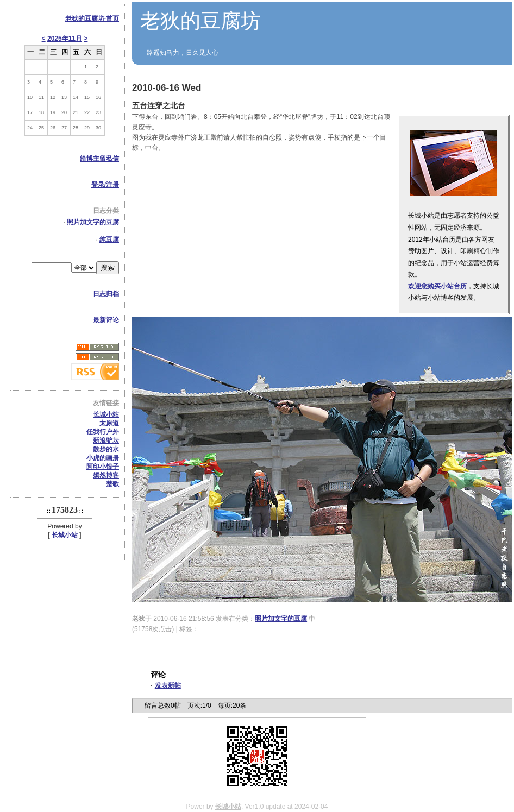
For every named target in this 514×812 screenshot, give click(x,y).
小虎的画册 (103, 458)
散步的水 (106, 449)
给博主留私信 (99, 159)
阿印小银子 (103, 467)
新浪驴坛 (106, 440)
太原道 (109, 423)
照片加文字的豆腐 (93, 222)
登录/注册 (105, 185)
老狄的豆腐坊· (92, 18)
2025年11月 (65, 39)
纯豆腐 (109, 240)
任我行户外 (103, 432)
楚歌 (112, 484)
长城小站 (106, 414)
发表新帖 (168, 685)
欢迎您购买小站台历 (437, 286)
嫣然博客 (106, 475)
